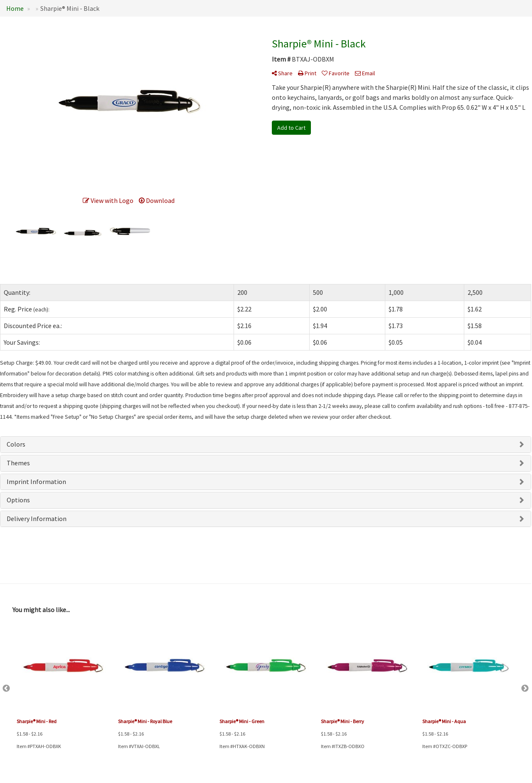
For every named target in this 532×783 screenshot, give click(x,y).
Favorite (336, 73)
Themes (18, 463)
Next (525, 689)
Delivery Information (37, 519)
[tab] (266, 445)
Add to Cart (291, 128)
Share (282, 73)
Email (365, 73)
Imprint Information (36, 482)
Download (157, 200)
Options (18, 500)
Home (15, 8)
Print (307, 73)
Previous (6, 689)
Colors (16, 444)
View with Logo (108, 200)
